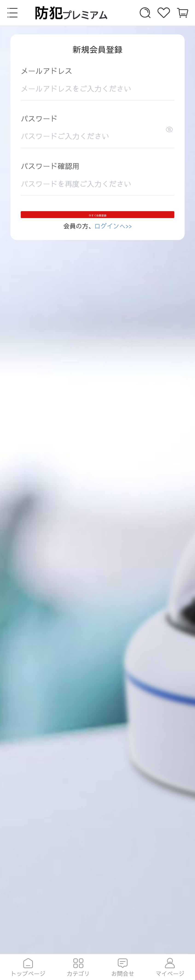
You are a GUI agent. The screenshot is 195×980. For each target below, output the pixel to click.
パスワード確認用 (50, 167)
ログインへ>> (113, 241)
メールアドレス (47, 72)
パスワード (39, 119)
